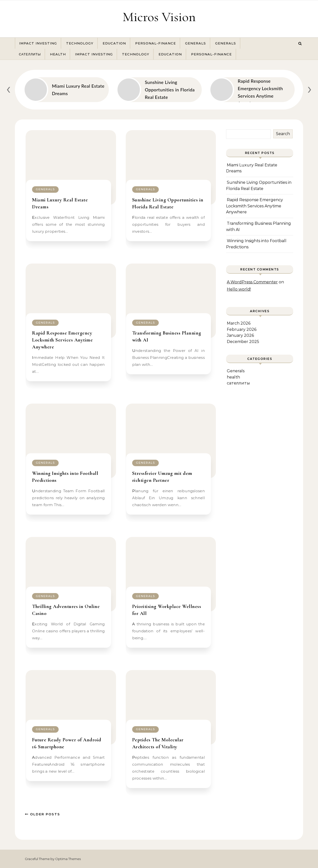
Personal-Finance (156, 43)
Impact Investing (38, 43)
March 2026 (239, 323)
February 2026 (242, 329)
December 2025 (243, 342)
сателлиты (30, 54)
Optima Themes (68, 859)
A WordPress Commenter (252, 282)
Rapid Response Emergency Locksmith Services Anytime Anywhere (62, 340)
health (58, 54)
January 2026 (240, 335)
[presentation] (8, 89)
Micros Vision (159, 17)
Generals (196, 43)
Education (114, 43)
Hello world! (239, 289)
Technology (80, 43)
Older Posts (42, 814)
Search (283, 134)
